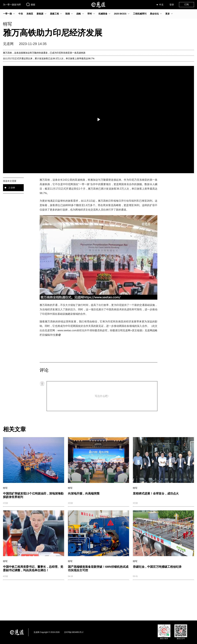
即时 (90, 14)
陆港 (68, 14)
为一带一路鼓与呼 (12, 5)
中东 (21, 14)
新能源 (40, 14)
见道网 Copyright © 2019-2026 (47, 632)
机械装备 (103, 14)
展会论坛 (154, 14)
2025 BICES (120, 14)
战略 (79, 14)
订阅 (186, 4)
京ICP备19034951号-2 (74, 632)
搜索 (31, 4)
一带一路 (7, 14)
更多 (168, 14)
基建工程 (54, 14)
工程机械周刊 (140, 14)
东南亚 (30, 14)
